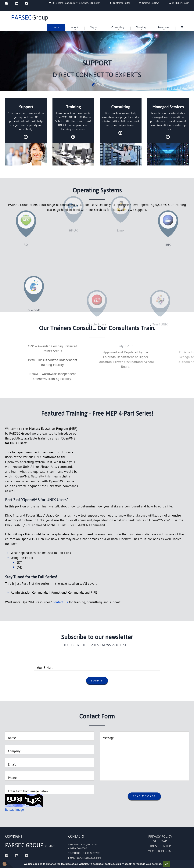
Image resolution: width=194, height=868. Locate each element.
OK (167, 864)
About (75, 27)
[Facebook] (7, 3)
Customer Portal (120, 3)
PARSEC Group (24, 845)
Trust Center (160, 846)
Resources (163, 27)
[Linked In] (17, 3)
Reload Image (14, 810)
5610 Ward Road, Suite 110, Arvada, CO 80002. (75, 3)
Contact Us (60, 602)
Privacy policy (160, 836)
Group (30, 18)
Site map (160, 841)
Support (95, 27)
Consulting (118, 27)
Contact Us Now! (149, 3)
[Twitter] (27, 3)
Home (56, 27)
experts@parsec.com (89, 858)
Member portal (160, 851)
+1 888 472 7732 (179, 3)
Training (141, 27)
